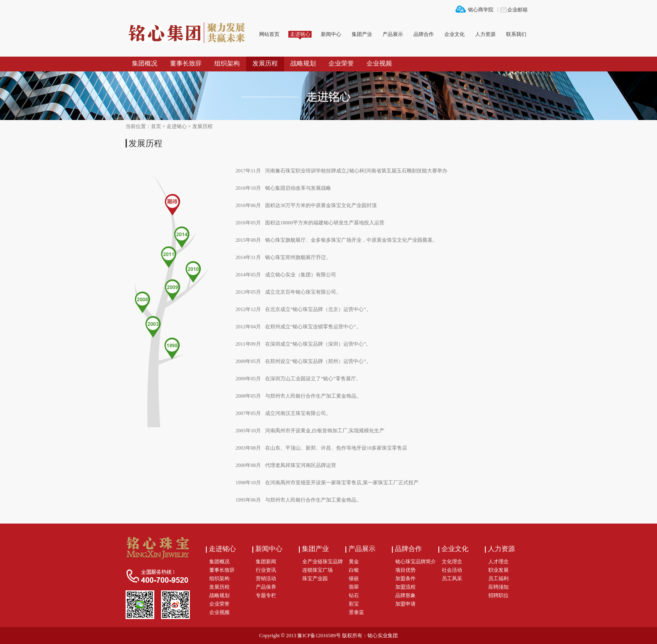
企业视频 (379, 63)
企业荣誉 (341, 63)
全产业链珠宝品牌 (323, 562)
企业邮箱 (517, 10)
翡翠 (354, 587)
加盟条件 (405, 579)
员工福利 (498, 579)
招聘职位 (498, 595)
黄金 (354, 562)
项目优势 (405, 570)
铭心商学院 (481, 10)
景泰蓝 (356, 612)
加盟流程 (405, 587)
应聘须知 (498, 587)
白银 (354, 570)
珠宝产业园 (315, 579)
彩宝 (354, 604)
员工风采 (452, 579)
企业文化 (454, 34)
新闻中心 (331, 34)
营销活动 (266, 579)
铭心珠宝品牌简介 (416, 562)
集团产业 (362, 34)
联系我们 (516, 34)
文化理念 (452, 562)
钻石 (354, 595)
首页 (156, 126)
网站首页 (269, 34)
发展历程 (265, 63)
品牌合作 (424, 34)
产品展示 (393, 34)
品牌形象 (405, 595)
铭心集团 (189, 33)
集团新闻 (266, 562)
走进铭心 (300, 34)
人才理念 (498, 562)
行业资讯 (266, 570)
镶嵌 (354, 579)
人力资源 (485, 34)
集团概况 (145, 63)
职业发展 (498, 570)
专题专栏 (266, 595)
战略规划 (303, 63)
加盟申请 (405, 604)
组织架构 (227, 63)
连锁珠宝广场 (318, 570)
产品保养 (266, 587)
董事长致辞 (186, 63)
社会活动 (452, 570)
